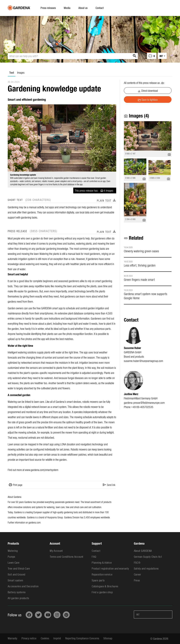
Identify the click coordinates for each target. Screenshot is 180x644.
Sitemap (108, 638)
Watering (13, 551)
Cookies (45, 638)
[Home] (19, 7)
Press (137, 580)
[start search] (134, 56)
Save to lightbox (148, 100)
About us (83, 8)
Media (67, 8)
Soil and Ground (16, 574)
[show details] (169, 154)
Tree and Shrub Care (19, 568)
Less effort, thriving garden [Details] (140, 265)
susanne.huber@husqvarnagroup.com (143, 361)
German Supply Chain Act (148, 557)
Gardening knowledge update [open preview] (23, 175)
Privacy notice (29, 638)
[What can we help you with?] (73, 56)
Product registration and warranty (110, 568)
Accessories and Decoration (23, 586)
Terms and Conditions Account (66, 557)
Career (137, 574)
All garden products (18, 598)
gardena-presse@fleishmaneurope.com (144, 403)
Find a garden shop (102, 592)
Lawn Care (14, 562)
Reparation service (102, 574)
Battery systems (17, 592)
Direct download (148, 91)
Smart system (15, 580)
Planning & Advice (102, 562)
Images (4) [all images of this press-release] (136, 115)
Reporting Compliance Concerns (82, 638)
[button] (152, 56)
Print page (18, 485)
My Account (56, 551)
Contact (100, 8)
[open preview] (62, 138)
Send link (111, 485)
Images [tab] (21, 72)
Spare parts (98, 580)
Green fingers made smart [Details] (139, 279)
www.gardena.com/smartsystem (42, 470)
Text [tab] (12, 72)
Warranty (12, 638)
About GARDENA (143, 551)
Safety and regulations (146, 568)
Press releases (48, 8)
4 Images (108, 190)
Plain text (107, 200)
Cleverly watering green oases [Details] (141, 251)
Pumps (11, 557)
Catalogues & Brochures (105, 586)
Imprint (57, 638)
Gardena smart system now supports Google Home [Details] (146, 296)
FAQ (94, 557)
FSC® (137, 562)
